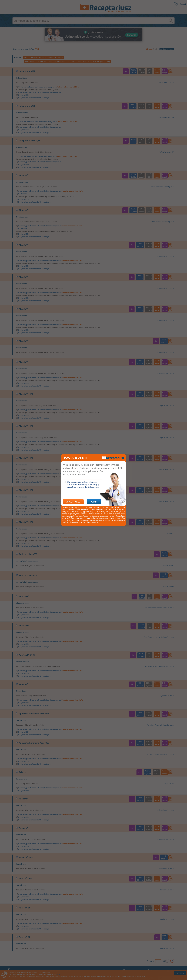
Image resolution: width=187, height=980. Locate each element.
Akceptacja (73, 502)
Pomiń (94, 502)
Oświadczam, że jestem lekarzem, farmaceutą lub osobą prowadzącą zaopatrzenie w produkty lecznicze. (83, 484)
